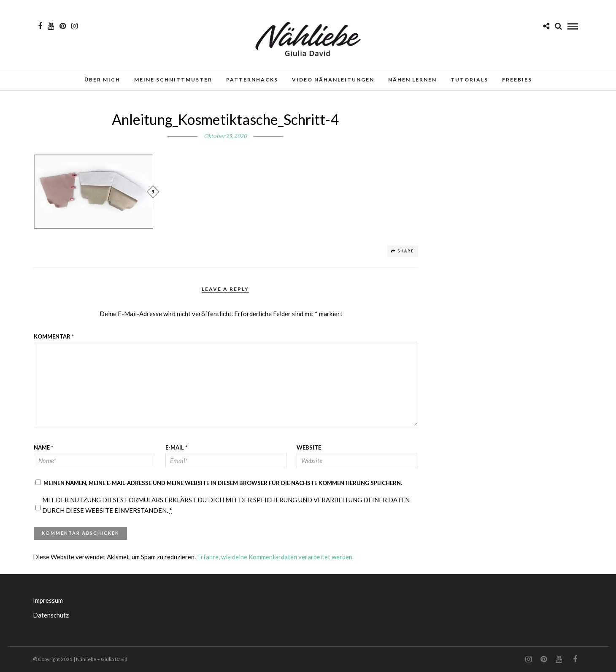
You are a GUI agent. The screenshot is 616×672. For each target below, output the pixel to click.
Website (309, 447)
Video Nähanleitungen (333, 80)
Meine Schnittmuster (173, 80)
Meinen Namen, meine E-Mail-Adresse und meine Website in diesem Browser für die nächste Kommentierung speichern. (223, 483)
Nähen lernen (412, 80)
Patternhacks (252, 80)
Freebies (517, 80)
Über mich (102, 80)
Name (43, 447)
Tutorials (469, 80)
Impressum (48, 600)
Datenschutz (51, 615)
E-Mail (176, 447)
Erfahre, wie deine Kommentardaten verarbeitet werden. (275, 557)
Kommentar (54, 336)
